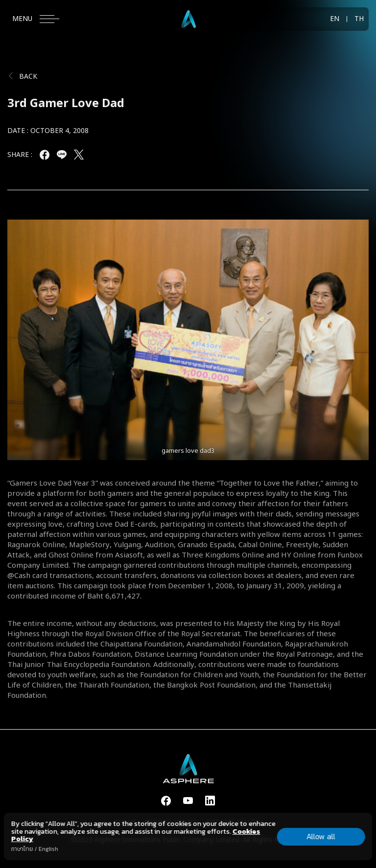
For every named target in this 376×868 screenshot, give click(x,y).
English (48, 849)
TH (359, 19)
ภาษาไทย (22, 849)
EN (335, 19)
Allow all (321, 836)
